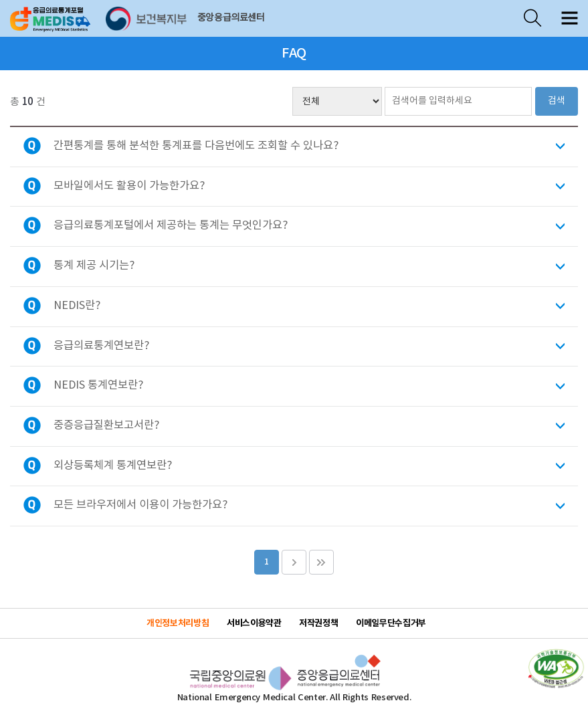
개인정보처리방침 (178, 623)
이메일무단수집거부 (391, 623)
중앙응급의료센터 (231, 18)
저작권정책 (318, 623)
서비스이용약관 (254, 623)
